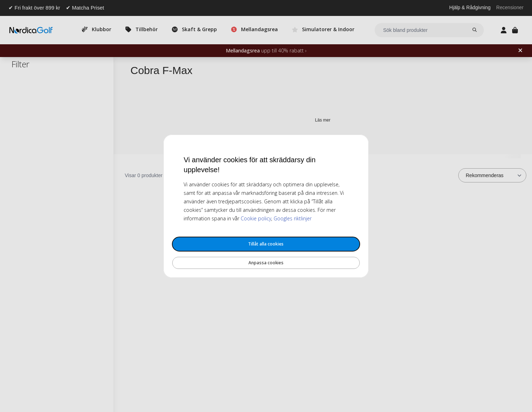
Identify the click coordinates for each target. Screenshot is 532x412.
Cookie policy (256, 218)
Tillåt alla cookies (266, 244)
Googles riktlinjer (293, 218)
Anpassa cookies (266, 263)
